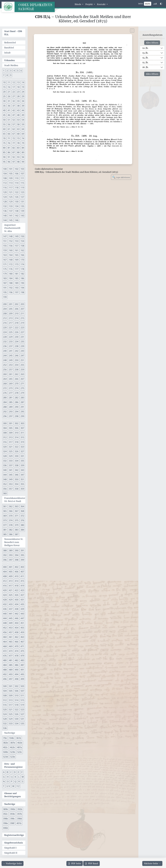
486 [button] (17, 665)
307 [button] (22, 428)
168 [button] (11, 260)
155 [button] (5, 246)
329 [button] (11, 456)
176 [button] (11, 269)
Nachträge (10, 733)
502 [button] (17, 686)
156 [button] (11, 246)
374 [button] (11, 520)
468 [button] (5, 646)
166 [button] (22, 255)
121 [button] (11, 192)
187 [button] (5, 283)
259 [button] (22, 370)
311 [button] (22, 433)
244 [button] (5, 356)
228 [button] (5, 337)
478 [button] (17, 656)
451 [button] (22, 623)
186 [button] (22, 278)
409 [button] (11, 576)
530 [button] (17, 719)
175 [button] (5, 269)
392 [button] (5, 555)
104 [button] (5, 174)
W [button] (13, 786)
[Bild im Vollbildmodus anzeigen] (132, 31)
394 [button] (17, 555)
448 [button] (5, 623)
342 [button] (17, 470)
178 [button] (22, 269)
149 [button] (17, 236)
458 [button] (17, 632)
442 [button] (17, 614)
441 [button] (11, 614)
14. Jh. (145, 58)
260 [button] (5, 374)
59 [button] (23, 124)
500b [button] (6, 752)
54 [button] (23, 120)
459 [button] (22, 632)
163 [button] (5, 255)
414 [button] (17, 581)
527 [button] (22, 714)
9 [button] (11, 75)
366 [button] (11, 511)
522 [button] (17, 709)
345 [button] (11, 475)
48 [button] (18, 115)
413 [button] (11, 581)
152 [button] (11, 241)
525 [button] (11, 714)
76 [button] (9, 143)
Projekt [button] (89, 4)
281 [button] (11, 398)
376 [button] (22, 520)
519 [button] (22, 705)
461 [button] (11, 637)
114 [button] (17, 183)
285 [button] (11, 402)
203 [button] (22, 304)
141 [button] (11, 216)
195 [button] (5, 292)
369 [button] (5, 516)
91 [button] (9, 157)
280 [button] (5, 398)
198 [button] (22, 292)
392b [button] (20, 809)
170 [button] (22, 260)
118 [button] (17, 188)
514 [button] (17, 700)
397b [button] (20, 814)
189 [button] (17, 283)
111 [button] (22, 178)
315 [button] (22, 437)
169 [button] (17, 260)
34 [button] (23, 101)
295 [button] (22, 412)
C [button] (11, 772)
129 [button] (11, 202)
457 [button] (11, 632)
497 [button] (11, 679)
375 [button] (17, 520)
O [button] (8, 781)
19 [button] (23, 87)
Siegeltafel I (10, 848)
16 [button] (9, 87)
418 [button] (17, 586)
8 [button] (7, 75)
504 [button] (5, 691)
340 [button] (5, 470)
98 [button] (18, 162)
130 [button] (17, 202)
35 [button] (4, 106)
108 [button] (5, 178)
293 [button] (11, 412)
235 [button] (22, 342)
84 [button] (23, 148)
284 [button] (5, 402)
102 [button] (17, 169)
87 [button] (14, 152)
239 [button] (22, 346)
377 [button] (5, 525)
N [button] (4, 781)
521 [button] (11, 709)
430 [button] (17, 600)
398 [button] (17, 560)
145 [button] (11, 220)
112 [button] (5, 183)
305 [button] (11, 428)
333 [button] (11, 461)
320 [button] (5, 447)
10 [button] (4, 82)
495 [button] (22, 674)
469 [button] (11, 646)
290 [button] (17, 407)
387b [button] (13, 743)
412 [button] (5, 581)
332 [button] (5, 461)
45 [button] (4, 115)
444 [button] (5, 618)
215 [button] (22, 318)
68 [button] (18, 134)
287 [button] (22, 402)
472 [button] (5, 651)
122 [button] (17, 192)
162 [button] (22, 250)
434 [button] (17, 604)
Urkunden (10, 60)
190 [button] (22, 283)
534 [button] (17, 724)
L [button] (19, 777)
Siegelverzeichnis (14, 843)
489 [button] (11, 670)
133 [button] (11, 206)
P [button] (12, 781)
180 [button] (11, 274)
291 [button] (22, 407)
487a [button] (19, 747)
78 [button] (18, 143)
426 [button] (17, 595)
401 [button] (11, 567)
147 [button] (5, 236)
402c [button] (5, 747)
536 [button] (5, 728)
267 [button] (22, 379)
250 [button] (17, 360)
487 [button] (22, 665)
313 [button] (11, 437)
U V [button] (8, 786)
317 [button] (11, 442)
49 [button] (23, 115)
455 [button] (22, 628)
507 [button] (22, 691)
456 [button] (5, 632)
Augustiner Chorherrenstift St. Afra (12, 228)
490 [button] (17, 670)
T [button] (4, 786)
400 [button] (5, 567)
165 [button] (17, 255)
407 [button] (22, 572)
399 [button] (22, 560)
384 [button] (22, 530)
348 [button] (5, 479)
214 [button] (17, 318)
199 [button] (5, 297)
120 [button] (5, 192)
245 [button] (11, 356)
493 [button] (11, 674)
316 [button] (5, 442)
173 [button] (17, 264)
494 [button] (17, 674)
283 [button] (22, 398)
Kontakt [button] (102, 4)
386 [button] (11, 534)
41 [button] (9, 110)
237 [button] (11, 346)
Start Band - (13, 33)
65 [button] (4, 134)
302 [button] (17, 423)
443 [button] (22, 614)
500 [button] (5, 686)
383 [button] (17, 530)
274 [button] (17, 388)
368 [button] (22, 511)
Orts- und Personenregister (13, 765)
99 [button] (23, 162)
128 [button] (5, 202)
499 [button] (22, 679)
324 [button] (5, 451)
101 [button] (11, 169)
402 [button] (17, 567)
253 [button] (11, 365)
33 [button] (18, 101)
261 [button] (11, 374)
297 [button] (11, 416)
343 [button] (22, 470)
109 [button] (11, 178)
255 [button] (22, 365)
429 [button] (11, 600)
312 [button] (5, 437)
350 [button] (17, 479)
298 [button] (17, 416)
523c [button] (20, 752)
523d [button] (6, 757)
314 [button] (17, 437)
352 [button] (5, 484)
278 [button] (17, 393)
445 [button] (11, 618)
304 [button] (5, 428)
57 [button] (14, 124)
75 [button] (4, 143)
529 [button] (11, 719)
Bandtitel (9, 48)
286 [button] (17, 402)
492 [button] (5, 674)
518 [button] (17, 705)
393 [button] (11, 555)
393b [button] (12, 814)
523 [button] (22, 709)
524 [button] (5, 714)
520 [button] (5, 709)
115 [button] (22, 183)
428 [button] (5, 600)
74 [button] (23, 138)
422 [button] (17, 590)
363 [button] (17, 506)
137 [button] (11, 211)
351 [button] (22, 479)
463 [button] (22, 637)
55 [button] (4, 124)
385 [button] (5, 534)
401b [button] (19, 823)
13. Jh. (145, 53)
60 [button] (4, 129)
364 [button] (22, 506)
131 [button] (22, 202)
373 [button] (5, 520)
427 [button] (22, 595)
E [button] (18, 772)
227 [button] (22, 332)
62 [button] (14, 129)
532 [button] (5, 724)
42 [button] (14, 110)
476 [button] (5, 656)
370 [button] (11, 516)
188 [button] (11, 283)
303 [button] (22, 423)
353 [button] (11, 484)
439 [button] (22, 609)
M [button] (23, 777)
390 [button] (17, 550)
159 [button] (5, 250)
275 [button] (22, 388)
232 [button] (5, 342)
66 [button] (9, 134)
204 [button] (5, 309)
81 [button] (9, 148)
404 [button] (5, 572)
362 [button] (11, 506)
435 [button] (22, 604)
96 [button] (9, 162)
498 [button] (17, 679)
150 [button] (22, 236)
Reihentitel (10, 43)
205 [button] (11, 309)
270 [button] (17, 384)
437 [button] (11, 609)
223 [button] (22, 328)
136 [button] (5, 211)
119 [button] (22, 188)
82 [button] (14, 148)
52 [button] (14, 120)
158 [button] (22, 246)
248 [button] (5, 360)
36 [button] (9, 106)
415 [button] (22, 581)
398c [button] (13, 819)
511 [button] (22, 695)
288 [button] (5, 407)
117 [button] (11, 188)
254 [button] (17, 365)
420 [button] (5, 590)
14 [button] (23, 82)
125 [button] (11, 197)
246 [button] (17, 356)
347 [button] (22, 475)
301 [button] (11, 423)
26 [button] (9, 96)
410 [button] (17, 576)
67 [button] (14, 134)
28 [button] (18, 96)
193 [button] (17, 288)
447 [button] (22, 618)
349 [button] (11, 479)
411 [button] (22, 576)
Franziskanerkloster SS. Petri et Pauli (15, 500)
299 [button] (22, 416)
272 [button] (5, 388)
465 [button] (11, 642)
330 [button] (17, 456)
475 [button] (22, 651)
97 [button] (14, 162)
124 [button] (5, 197)
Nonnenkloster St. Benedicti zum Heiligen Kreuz (14, 542)
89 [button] (23, 152)
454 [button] (17, 628)
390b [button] (13, 809)
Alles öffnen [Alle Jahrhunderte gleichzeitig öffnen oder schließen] (152, 43)
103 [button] (22, 169)
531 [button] (22, 719)
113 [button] (11, 183)
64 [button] (23, 129)
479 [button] (22, 656)
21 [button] (9, 92)
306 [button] (17, 428)
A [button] (4, 772)
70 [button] (4, 138)
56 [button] (9, 124)
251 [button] (22, 360)
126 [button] (17, 197)
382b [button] (6, 743)
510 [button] (17, 695)
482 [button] (17, 660)
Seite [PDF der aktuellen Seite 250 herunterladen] (75, 863)
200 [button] (5, 304)
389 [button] (11, 550)
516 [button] (5, 705)
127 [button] (22, 197)
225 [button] (11, 332)
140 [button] (5, 216)
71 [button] (9, 138)
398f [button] (12, 823)
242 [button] (17, 351)
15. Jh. (145, 62)
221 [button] (11, 328)
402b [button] (20, 743)
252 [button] (5, 365)
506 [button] (17, 691)
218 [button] (17, 323)
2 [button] (7, 71)
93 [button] (18, 157)
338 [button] (17, 465)
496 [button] (5, 679)
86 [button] (9, 152)
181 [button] (17, 274)
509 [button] (11, 695)
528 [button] (5, 719)
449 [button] (11, 623)
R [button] (19, 781)
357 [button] (11, 489)
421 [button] (11, 590)
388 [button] (5, 550)
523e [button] (13, 757)
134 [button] (17, 206)
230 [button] (17, 337)
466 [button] (17, 642)
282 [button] (17, 398)
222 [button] (17, 328)
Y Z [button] (18, 786)
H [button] (8, 777)
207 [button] (22, 309)
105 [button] (11, 174)
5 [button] (18, 71)
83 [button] (18, 148)
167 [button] (5, 260)
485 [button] (11, 665)
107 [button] (22, 174)
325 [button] (11, 451)
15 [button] (4, 87)
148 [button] (11, 236)
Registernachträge (14, 835)
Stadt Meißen (11, 65)
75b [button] (5, 738)
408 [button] (5, 576)
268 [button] (5, 384)
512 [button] (5, 700)
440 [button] (5, 614)
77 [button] (14, 143)
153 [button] (17, 241)
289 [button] (11, 407)
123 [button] (22, 192)
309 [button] (11, 433)
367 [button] (17, 511)
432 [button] (5, 604)
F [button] (22, 772)
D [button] (15, 772)
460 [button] (5, 637)
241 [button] (11, 351)
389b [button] (6, 809)
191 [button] (5, 288)
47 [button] (14, 115)
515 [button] (22, 700)
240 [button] (5, 351)
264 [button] (5, 379)
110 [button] (17, 178)
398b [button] (6, 819)
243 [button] (22, 351)
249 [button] (11, 360)
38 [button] (18, 106)
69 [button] (23, 134)
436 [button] (5, 609)
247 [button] (22, 356)
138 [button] (17, 211)
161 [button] (17, 250)
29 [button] (23, 96)
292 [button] (5, 412)
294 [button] (17, 412)
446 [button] (17, 618)
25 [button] (4, 96)
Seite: (141, 4)
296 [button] (5, 416)
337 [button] (11, 465)
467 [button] (22, 642)
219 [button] (22, 323)
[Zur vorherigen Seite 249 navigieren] (13, 863)
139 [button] (22, 211)
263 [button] (22, 374)
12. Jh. (145, 48)
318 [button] (17, 442)
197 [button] (17, 292)
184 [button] (11, 278)
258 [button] (17, 370)
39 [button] (23, 106)
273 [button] (11, 388)
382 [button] (11, 530)
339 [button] (22, 465)
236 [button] (5, 346)
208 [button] (5, 314)
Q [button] (15, 781)
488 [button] (5, 670)
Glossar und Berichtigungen (13, 795)
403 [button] (22, 567)
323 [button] (22, 447)
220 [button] (5, 328)
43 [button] (18, 110)
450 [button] (17, 623)
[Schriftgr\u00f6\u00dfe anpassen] (155, 4)
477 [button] (11, 656)
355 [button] (22, 484)
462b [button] (12, 747)
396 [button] (5, 560)
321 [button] (11, 447)
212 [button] (5, 318)
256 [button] (5, 370)
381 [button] (5, 530)
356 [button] (5, 489)
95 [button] (4, 162)
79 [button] (23, 143)
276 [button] (5, 393)
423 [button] (22, 590)
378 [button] (11, 525)
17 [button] (14, 87)
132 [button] (5, 206)
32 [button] (14, 101)
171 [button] (5, 264)
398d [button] (20, 819)
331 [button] (22, 456)
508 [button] (5, 695)
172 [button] (11, 264)
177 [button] (17, 269)
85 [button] (4, 152)
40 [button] (4, 110)
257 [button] (11, 370)
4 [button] (14, 71)
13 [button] (18, 82)
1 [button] (4, 71)
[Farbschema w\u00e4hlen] (161, 4)
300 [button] (5, 423)
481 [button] (11, 660)
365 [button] (5, 511)
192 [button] (11, 288)
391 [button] (22, 550)
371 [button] (17, 516)
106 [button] (17, 174)
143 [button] (22, 216)
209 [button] (11, 314)
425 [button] (11, 595)
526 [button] (17, 714)
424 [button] (5, 595)
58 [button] (18, 124)
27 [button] (14, 96)
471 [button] (22, 646)
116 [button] (5, 188)
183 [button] (5, 278)
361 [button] (5, 506)
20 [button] (4, 92)
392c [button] (5, 814)
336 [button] (5, 465)
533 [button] (11, 724)
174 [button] (22, 264)
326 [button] (17, 451)
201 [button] (11, 304)
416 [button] (5, 586)
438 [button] (17, 609)
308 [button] (5, 433)
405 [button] (11, 572)
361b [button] (19, 738)
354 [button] (17, 484)
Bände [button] (78, 4)
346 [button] (17, 475)
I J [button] (12, 777)
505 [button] (11, 691)
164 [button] (11, 255)
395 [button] (22, 555)
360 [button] (5, 493)
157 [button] (17, 246)
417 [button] (11, 586)
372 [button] (22, 516)
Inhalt (7, 53)
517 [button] (11, 705)
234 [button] (17, 342)
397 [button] (11, 560)
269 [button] (11, 384)
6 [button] (21, 71)
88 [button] (18, 152)
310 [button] (17, 433)
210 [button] (17, 314)
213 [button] (11, 318)
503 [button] (22, 686)
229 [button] (11, 337)
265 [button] (11, 379)
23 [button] (18, 92)
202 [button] (17, 304)
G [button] (4, 777)
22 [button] (14, 92)
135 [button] (22, 206)
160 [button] (11, 250)
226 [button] (17, 332)
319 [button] (22, 442)
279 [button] (22, 393)
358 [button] (17, 489)
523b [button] (13, 752)
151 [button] (5, 241)
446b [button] (6, 828)
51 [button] (9, 120)
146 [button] (17, 220)
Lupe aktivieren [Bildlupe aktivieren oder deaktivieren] (121, 177)
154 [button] (22, 241)
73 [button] (18, 138)
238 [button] (17, 346)
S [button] (23, 781)
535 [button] (22, 724)
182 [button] (22, 274)
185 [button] (17, 278)
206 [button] (17, 309)
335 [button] (22, 461)
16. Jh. (145, 67)
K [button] (15, 777)
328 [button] (5, 456)
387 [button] (17, 534)
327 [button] (22, 451)
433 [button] (11, 604)
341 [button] (11, 470)
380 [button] (22, 525)
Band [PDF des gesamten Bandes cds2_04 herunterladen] (91, 863)
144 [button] (5, 220)
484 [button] (5, 665)
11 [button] (9, 82)
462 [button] (17, 637)
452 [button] (5, 628)
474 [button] (17, 651)
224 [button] (5, 332)
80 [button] (4, 148)
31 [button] (9, 101)
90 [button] (4, 157)
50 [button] (4, 120)
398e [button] (5, 823)
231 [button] (22, 337)
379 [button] (17, 525)
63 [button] (18, 129)
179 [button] (5, 274)
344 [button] (5, 475)
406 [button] (17, 572)
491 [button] (22, 670)
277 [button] (11, 393)
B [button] (7, 772)
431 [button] (22, 600)
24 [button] (23, 92)
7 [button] (4, 75)
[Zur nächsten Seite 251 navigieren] (152, 863)
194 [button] (22, 288)
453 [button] (11, 628)
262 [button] (17, 374)
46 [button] (9, 115)
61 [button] (9, 129)
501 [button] (11, 686)
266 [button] (17, 379)
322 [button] (17, 447)
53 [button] (18, 120)
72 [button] (14, 138)
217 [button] (11, 323)
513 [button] (11, 700)
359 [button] (22, 489)
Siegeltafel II (11, 853)
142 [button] (17, 216)
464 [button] (5, 642)
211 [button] (22, 314)
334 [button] (17, 461)
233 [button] (11, 342)
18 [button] (18, 87)
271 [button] (22, 384)
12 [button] (14, 82)
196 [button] (11, 292)
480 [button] (5, 660)
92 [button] (14, 157)
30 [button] (4, 101)
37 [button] (14, 106)
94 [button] (23, 157)
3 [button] (11, 71)
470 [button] (17, 646)
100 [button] (5, 169)
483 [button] (22, 660)
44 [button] (23, 110)
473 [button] (11, 651)
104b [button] (11, 738)
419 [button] (22, 586)
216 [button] (5, 323)
